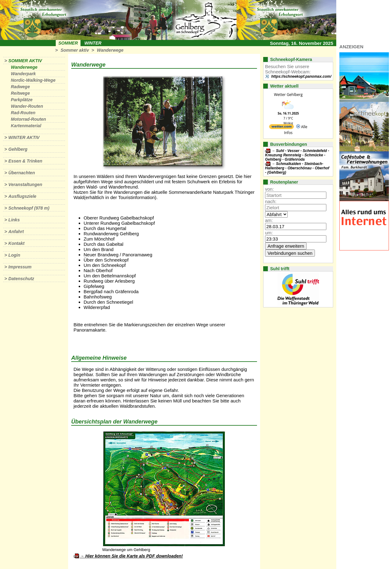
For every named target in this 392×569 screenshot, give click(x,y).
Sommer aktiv (75, 50)
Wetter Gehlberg (288, 95)
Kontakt (16, 243)
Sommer (68, 43)
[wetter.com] (281, 128)
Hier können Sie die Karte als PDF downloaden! (134, 556)
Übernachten (22, 173)
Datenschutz (21, 279)
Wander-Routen (27, 106)
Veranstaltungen (25, 185)
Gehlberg (18, 149)
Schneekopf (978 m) (29, 208)
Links (14, 220)
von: (269, 189)
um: (269, 233)
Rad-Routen (23, 113)
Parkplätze (22, 100)
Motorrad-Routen (28, 119)
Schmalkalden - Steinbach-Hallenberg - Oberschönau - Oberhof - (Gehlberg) (297, 168)
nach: (271, 201)
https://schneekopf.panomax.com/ (301, 76)
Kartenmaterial (26, 126)
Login (14, 255)
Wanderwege (110, 50)
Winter (93, 43)
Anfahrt (16, 232)
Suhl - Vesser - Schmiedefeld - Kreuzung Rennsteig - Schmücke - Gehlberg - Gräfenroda (297, 155)
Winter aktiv (24, 137)
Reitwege (20, 93)
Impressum (20, 267)
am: (269, 220)
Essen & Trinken (25, 161)
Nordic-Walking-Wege (33, 80)
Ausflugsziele (22, 196)
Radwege (20, 87)
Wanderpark (23, 74)
